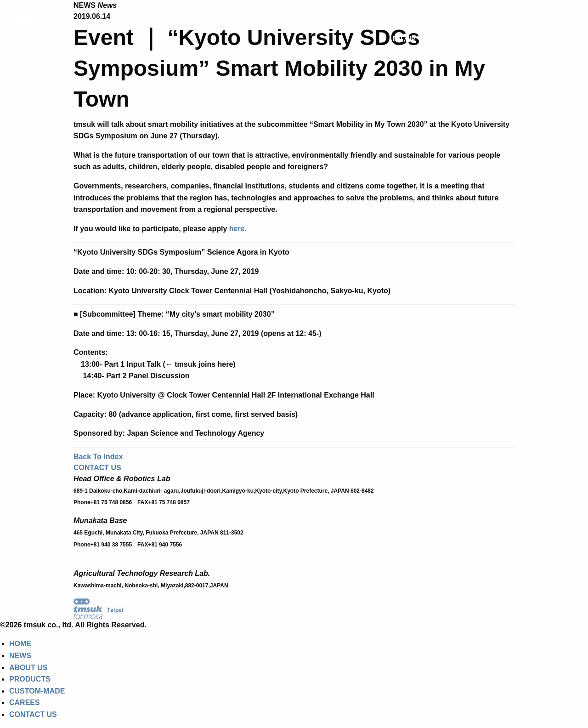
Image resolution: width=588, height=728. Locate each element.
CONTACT (525, 26)
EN (398, 38)
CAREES (25, 702)
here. (238, 229)
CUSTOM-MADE (37, 691)
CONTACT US (97, 468)
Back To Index (98, 457)
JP (412, 38)
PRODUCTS (364, 26)
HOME (243, 26)
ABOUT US (28, 668)
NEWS (279, 26)
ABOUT (319, 26)
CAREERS (479, 26)
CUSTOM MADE (424, 26)
